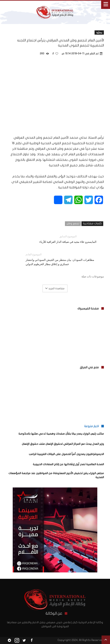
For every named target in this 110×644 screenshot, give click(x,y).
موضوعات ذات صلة (93, 276)
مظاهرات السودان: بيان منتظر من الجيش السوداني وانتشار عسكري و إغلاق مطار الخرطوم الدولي (62, 259)
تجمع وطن (73, 223)
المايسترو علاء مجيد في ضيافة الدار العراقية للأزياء (68, 239)
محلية (99, 32)
